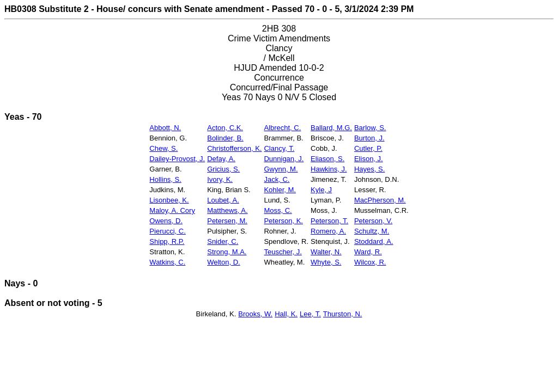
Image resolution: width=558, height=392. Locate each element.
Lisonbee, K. (169, 200)
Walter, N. (326, 252)
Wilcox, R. (370, 262)
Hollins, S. (165, 179)
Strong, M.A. (227, 252)
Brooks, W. (255, 314)
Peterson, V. (373, 221)
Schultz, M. (372, 231)
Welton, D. (223, 262)
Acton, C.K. (225, 128)
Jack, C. (277, 179)
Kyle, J (321, 190)
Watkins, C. (167, 262)
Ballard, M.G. (331, 128)
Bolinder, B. (225, 138)
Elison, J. (369, 159)
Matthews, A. (227, 210)
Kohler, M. (280, 190)
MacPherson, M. (380, 200)
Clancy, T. (279, 148)
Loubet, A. (223, 200)
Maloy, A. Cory (172, 210)
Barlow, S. (370, 128)
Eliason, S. (327, 159)
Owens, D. (166, 221)
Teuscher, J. (283, 252)
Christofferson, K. (234, 148)
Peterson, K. (283, 221)
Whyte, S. (326, 262)
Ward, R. (368, 252)
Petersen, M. (227, 221)
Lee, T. (310, 314)
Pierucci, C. (167, 231)
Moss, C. (278, 210)
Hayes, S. (369, 169)
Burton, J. (369, 138)
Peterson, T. (329, 221)
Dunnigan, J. (284, 159)
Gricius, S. (223, 169)
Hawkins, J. (329, 169)
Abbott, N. (165, 128)
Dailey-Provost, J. (177, 159)
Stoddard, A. (374, 241)
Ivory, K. (220, 179)
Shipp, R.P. (167, 241)
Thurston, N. (343, 314)
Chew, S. (163, 148)
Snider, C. (223, 241)
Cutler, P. (368, 148)
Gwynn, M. (281, 169)
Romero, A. (328, 231)
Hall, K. (286, 314)
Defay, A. (221, 159)
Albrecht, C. (282, 128)
